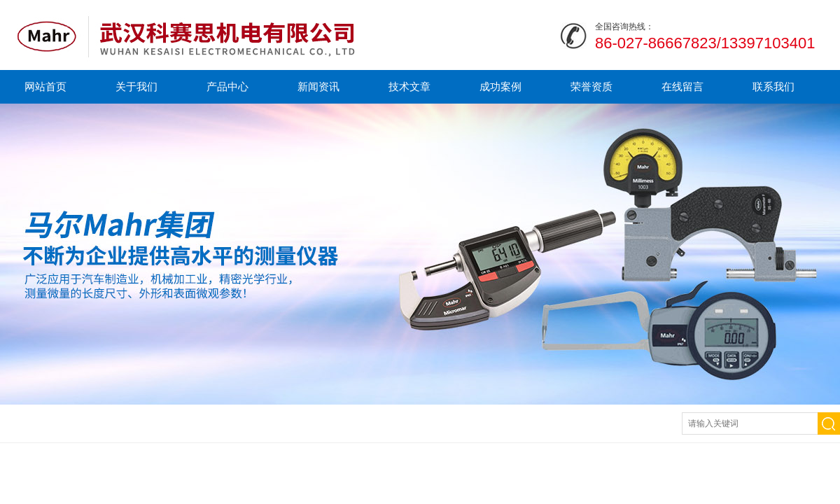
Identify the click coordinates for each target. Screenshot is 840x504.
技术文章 (409, 86)
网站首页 (45, 86)
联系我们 (773, 86)
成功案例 (500, 86)
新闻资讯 (318, 86)
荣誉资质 (591, 86)
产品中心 (227, 86)
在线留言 (682, 86)
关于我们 (136, 86)
